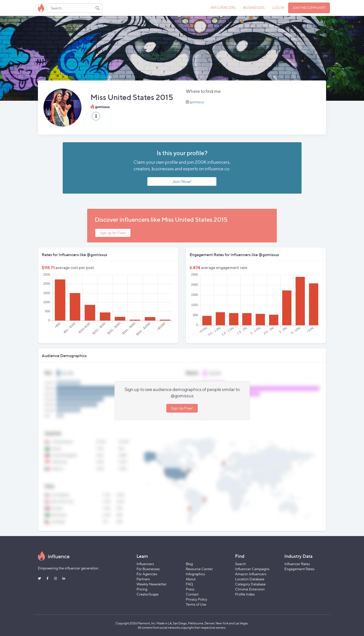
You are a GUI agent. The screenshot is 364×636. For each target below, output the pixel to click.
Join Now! (182, 181)
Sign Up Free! (182, 408)
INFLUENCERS (223, 7)
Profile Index (245, 594)
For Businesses (148, 569)
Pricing (142, 589)
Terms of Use (196, 604)
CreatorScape (147, 594)
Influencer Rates (297, 564)
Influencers (145, 564)
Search (241, 564)
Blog (189, 564)
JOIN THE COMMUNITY (309, 8)
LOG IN (278, 7)
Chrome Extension (250, 589)
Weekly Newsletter (152, 584)
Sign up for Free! (113, 233)
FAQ (189, 584)
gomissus (197, 102)
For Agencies (147, 574)
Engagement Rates (299, 569)
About (191, 579)
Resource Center (199, 569)
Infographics (195, 574)
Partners (143, 579)
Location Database (250, 579)
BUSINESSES (254, 7)
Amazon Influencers (251, 574)
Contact (192, 594)
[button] (96, 116)
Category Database (250, 584)
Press (190, 589)
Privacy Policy (197, 599)
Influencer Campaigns (252, 569)
